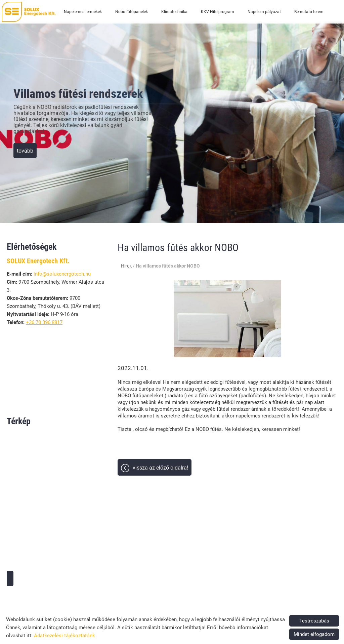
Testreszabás (314, 621)
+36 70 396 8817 (44, 322)
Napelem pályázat (264, 12)
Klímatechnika (174, 12)
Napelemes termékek (83, 12)
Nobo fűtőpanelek (132, 12)
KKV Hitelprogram (218, 12)
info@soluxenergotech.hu (62, 274)
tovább (25, 151)
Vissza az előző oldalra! (160, 468)
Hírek (126, 266)
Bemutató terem (309, 12)
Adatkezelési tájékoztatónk (64, 636)
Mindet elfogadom (314, 634)
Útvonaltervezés (10, 578)
